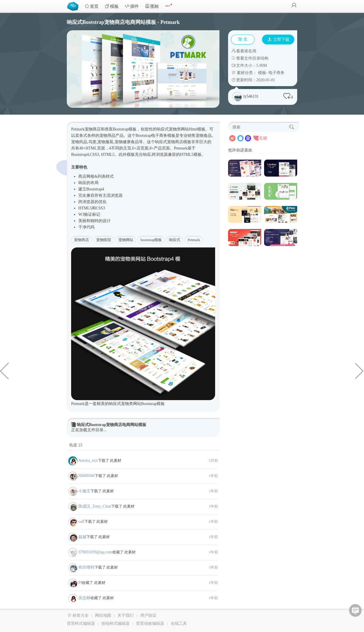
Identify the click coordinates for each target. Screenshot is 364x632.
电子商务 (276, 73)
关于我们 (126, 615)
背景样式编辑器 (81, 624)
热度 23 (76, 445)
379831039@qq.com (95, 552)
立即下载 (278, 40)
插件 (132, 6)
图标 (152, 6)
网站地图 (103, 615)
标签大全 (81, 615)
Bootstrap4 (80, 155)
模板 (112, 6)
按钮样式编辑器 (115, 624)
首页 (92, 6)
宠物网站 (126, 240)
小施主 (84, 491)
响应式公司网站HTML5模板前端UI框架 (360, 370)
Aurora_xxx (88, 460)
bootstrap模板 (151, 240)
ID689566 (87, 476)
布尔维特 (86, 567)
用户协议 (148, 615)
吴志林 (84, 598)
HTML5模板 (191, 155)
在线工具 (179, 624)
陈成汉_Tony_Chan (95, 506)
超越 (82, 537)
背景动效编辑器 (150, 624)
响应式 (163, 129)
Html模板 (197, 129)
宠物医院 (104, 240)
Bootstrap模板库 (74, 6)
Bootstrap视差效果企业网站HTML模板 (4, 370)
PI (80, 583)
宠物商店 (81, 240)
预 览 (243, 39)
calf (81, 522)
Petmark (194, 240)
